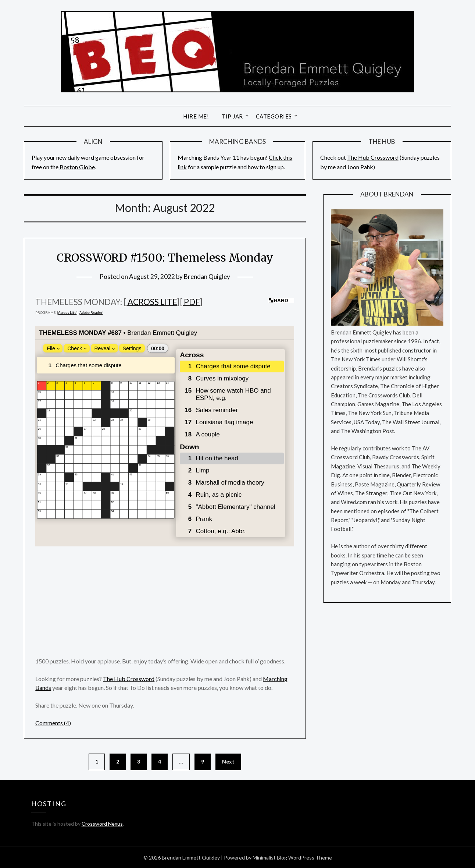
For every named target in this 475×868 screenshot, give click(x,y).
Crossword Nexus (102, 824)
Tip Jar (232, 116)
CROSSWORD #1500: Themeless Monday (165, 258)
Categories (274, 116)
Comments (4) (53, 723)
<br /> (165, 436)
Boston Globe (77, 167)
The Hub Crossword (373, 157)
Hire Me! (196, 116)
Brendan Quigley (207, 277)
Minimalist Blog (270, 858)
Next (228, 761)
